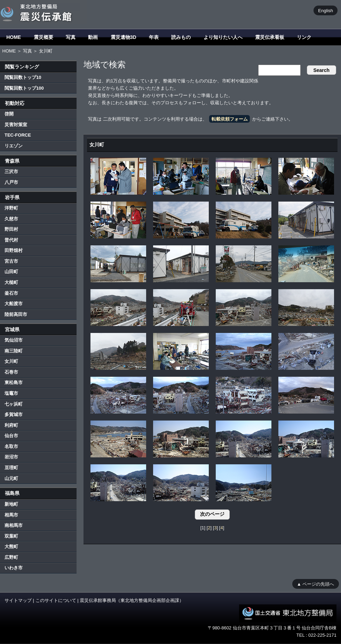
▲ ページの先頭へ (315, 584)
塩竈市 (11, 393)
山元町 (11, 478)
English (326, 10)
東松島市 (14, 382)
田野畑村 (14, 250)
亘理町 (11, 468)
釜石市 (11, 293)
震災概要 (43, 37)
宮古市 (11, 261)
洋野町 (11, 208)
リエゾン (14, 146)
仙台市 (11, 436)
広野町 (11, 557)
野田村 (11, 229)
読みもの (181, 37)
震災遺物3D (124, 37)
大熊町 (11, 547)
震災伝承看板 (270, 37)
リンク (304, 37)
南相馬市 (14, 525)
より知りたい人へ (223, 37)
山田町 (11, 272)
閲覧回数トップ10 (23, 77)
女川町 (11, 361)
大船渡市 (14, 304)
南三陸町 (14, 351)
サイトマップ (18, 600)
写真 (71, 37)
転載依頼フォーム (230, 119)
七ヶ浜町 (14, 404)
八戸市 (11, 182)
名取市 (11, 446)
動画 (93, 37)
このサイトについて (56, 600)
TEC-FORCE (18, 135)
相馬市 (11, 515)
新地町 (11, 504)
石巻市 (11, 372)
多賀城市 (14, 414)
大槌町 (11, 282)
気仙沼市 (14, 340)
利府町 (11, 425)
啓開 (9, 114)
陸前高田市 (16, 314)
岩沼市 (11, 457)
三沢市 (11, 172)
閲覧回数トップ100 (24, 88)
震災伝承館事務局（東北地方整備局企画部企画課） (132, 600)
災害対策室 (16, 125)
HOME (14, 37)
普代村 (11, 240)
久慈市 (11, 219)
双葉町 (11, 536)
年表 (154, 37)
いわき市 (14, 568)
